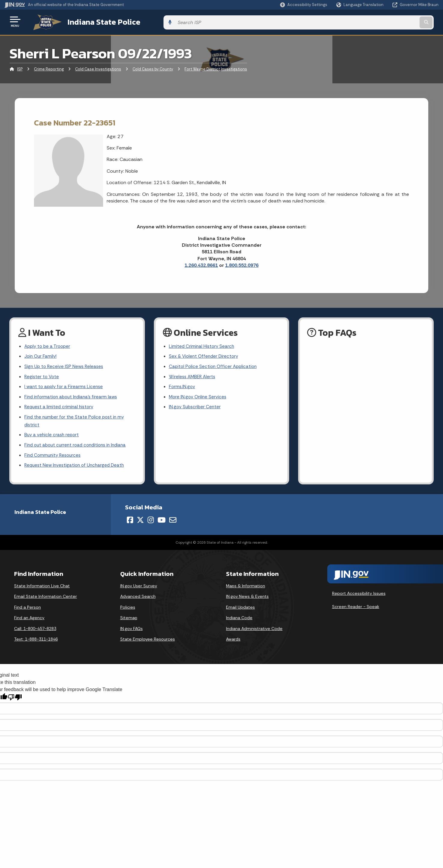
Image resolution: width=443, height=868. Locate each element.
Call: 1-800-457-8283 (35, 633)
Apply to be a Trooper (49, 345)
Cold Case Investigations (98, 68)
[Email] (173, 524)
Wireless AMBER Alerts (193, 377)
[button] (304, 5)
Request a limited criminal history (60, 409)
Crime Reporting (49, 68)
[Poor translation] (15, 702)
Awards (233, 644)
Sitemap (129, 622)
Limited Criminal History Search (202, 345)
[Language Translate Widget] (361, 5)
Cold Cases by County (153, 68)
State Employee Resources (148, 644)
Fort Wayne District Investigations (216, 68)
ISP (20, 68)
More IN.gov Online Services (199, 398)
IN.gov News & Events (247, 601)
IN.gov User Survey (139, 590)
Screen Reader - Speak (356, 611)
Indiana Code (239, 622)
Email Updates (240, 612)
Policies (128, 612)
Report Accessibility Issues (359, 598)
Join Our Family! (41, 356)
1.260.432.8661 (201, 264)
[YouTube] (162, 524)
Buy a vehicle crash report (53, 438)
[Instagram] (151, 524)
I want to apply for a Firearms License (65, 387)
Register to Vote (42, 377)
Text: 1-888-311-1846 (36, 644)
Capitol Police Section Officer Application (214, 366)
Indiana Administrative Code (254, 633)
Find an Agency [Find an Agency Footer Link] (29, 622)
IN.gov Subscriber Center (196, 409)
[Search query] (388, 22)
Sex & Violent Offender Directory (205, 356)
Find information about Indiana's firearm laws (73, 398)
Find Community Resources (54, 459)
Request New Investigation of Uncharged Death (76, 470)
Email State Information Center (46, 601)
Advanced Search (138, 601)
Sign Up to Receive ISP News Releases (65, 366)
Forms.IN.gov (182, 387)
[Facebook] (130, 524)
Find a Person (27, 612)
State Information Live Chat (42, 590)
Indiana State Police (96, 21)
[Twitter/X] (140, 524)
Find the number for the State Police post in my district (76, 423)
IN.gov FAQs (131, 633)
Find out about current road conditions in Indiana (78, 448)
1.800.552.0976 (242, 264)
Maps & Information (246, 590)
